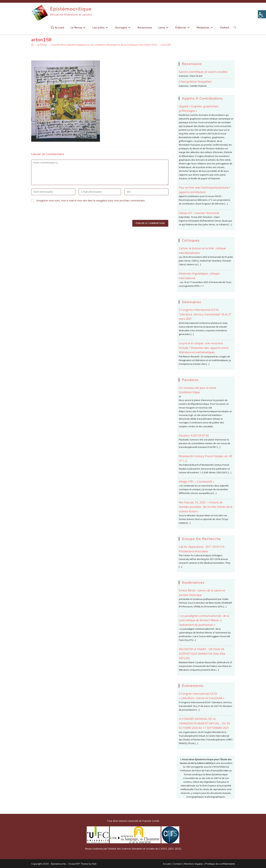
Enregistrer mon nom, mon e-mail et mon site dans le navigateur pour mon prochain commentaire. (91, 200)
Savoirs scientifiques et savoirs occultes (203, 72)
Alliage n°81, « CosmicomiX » (196, 482)
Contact (177, 864)
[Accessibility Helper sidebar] (262, 14)
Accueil (167, 864)
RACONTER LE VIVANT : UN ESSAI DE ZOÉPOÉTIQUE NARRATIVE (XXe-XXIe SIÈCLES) (202, 654)
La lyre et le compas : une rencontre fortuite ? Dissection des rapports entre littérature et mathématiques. (204, 348)
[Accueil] (32, 45)
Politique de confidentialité (220, 864)
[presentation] (57, 213)
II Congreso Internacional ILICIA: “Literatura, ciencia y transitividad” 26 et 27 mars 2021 (205, 314)
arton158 (166, 45)
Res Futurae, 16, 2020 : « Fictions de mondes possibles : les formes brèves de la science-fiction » (206, 507)
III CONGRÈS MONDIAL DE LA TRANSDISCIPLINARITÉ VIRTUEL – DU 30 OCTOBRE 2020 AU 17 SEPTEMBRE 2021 (204, 723)
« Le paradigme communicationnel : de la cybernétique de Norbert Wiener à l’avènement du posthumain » (204, 620)
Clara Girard (196, 76)
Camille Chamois (198, 86)
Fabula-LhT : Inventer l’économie (199, 213)
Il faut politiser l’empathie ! (195, 82)
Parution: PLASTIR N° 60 (194, 436)
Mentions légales (194, 864)
